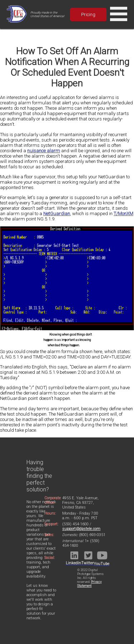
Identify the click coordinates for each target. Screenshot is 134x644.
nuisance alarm (44, 151)
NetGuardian (57, 214)
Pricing (88, 14)
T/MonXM (123, 214)
